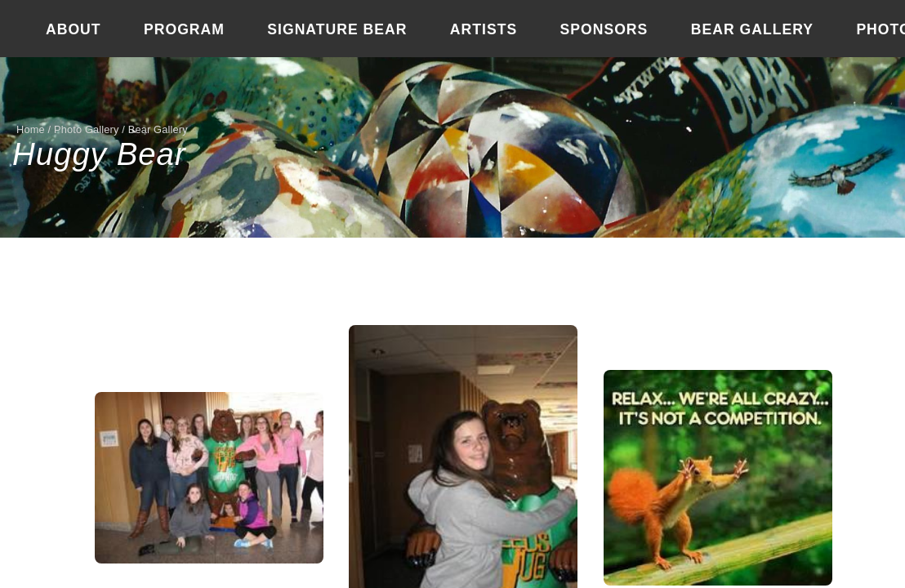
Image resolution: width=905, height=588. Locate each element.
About (74, 29)
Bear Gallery (752, 29)
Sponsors (604, 29)
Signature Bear (337, 29)
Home (31, 129)
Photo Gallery (87, 129)
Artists (484, 29)
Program (184, 29)
